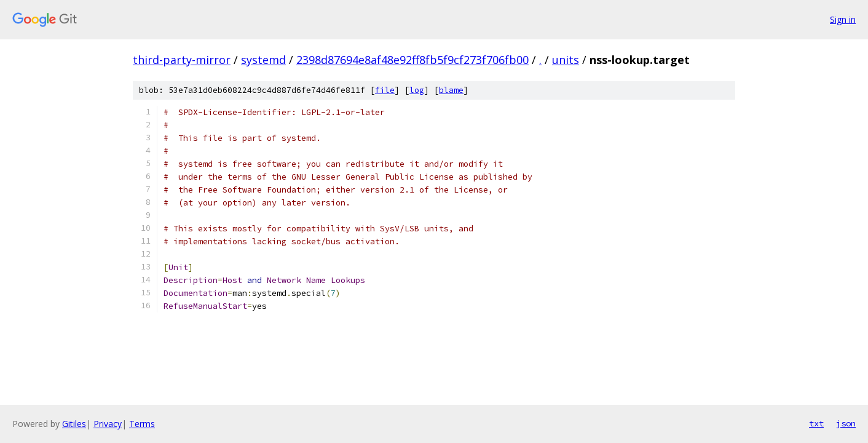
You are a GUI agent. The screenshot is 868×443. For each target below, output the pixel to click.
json (846, 423)
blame (451, 90)
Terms (142, 424)
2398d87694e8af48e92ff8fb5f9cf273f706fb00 (412, 60)
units (566, 60)
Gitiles (74, 424)
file (385, 90)
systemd (263, 60)
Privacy (108, 424)
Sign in (843, 19)
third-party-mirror (182, 60)
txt (816, 423)
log (417, 90)
